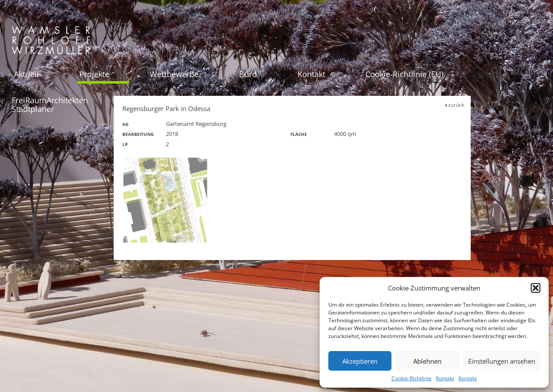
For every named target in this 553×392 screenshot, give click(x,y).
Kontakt (445, 378)
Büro (248, 74)
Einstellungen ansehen (502, 361)
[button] (536, 288)
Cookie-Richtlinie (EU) (404, 74)
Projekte (94, 74)
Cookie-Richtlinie (411, 378)
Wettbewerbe (174, 74)
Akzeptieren (360, 361)
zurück (455, 105)
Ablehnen (427, 361)
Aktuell (26, 74)
